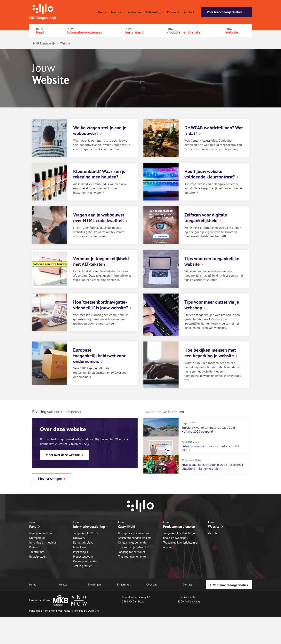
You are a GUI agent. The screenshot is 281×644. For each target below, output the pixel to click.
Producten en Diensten (184, 32)
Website (232, 32)
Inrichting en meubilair (43, 542)
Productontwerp (83, 557)
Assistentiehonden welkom (135, 538)
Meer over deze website (63, 455)
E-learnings (154, 12)
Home (102, 12)
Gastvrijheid (134, 32)
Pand (40, 32)
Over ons (173, 12)
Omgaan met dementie (132, 542)
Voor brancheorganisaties (225, 12)
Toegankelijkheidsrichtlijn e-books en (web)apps (181, 535)
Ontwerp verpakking (86, 561)
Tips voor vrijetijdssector (133, 547)
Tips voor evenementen (133, 557)
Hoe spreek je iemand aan (134, 533)
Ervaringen (134, 12)
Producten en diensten (179, 527)
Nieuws (116, 12)
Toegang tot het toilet (132, 552)
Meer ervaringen (50, 479)
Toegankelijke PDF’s (85, 533)
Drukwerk (79, 538)
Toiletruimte (37, 552)
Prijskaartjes (80, 552)
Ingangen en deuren (42, 533)
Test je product (82, 566)
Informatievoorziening (84, 32)
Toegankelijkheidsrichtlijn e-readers (181, 545)
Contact (189, 12)
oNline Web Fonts (60, 611)
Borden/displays (83, 542)
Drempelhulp (37, 538)
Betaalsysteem (38, 557)
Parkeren (35, 547)
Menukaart (80, 547)
